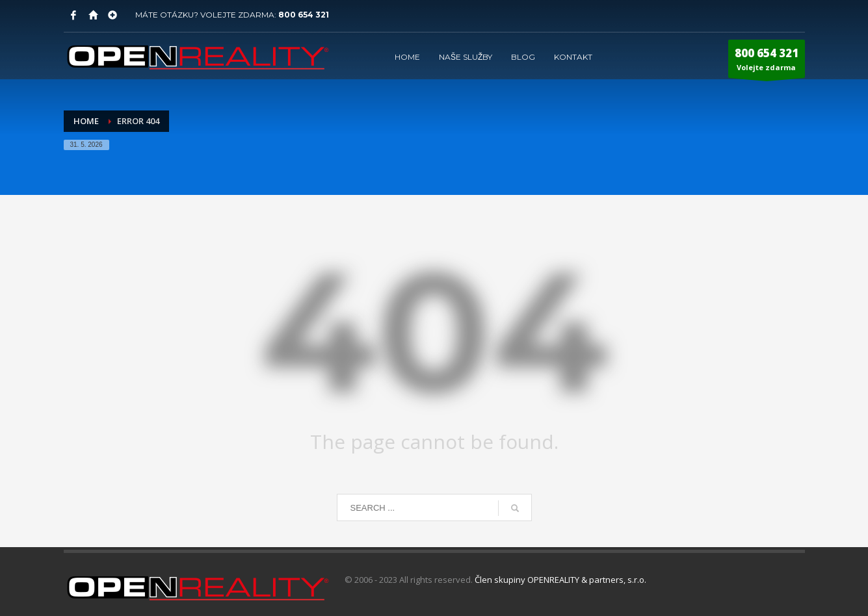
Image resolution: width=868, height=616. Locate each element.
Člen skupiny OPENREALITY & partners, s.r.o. (560, 580)
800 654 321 (304, 15)
